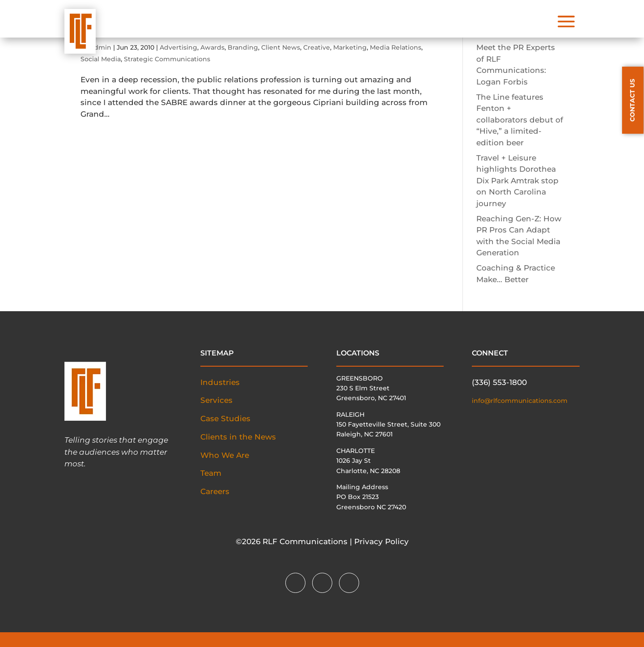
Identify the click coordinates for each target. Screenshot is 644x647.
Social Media (101, 59)
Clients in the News (238, 437)
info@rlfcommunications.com (520, 401)
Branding (243, 47)
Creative (317, 47)
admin (101, 47)
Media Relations (396, 47)
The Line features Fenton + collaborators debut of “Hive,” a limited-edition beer (520, 120)
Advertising (178, 47)
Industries (220, 382)
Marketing (350, 47)
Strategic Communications (167, 59)
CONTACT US (632, 100)
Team (211, 473)
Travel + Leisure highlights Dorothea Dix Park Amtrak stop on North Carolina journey (517, 181)
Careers (215, 491)
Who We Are (225, 455)
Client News (281, 47)
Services (216, 400)
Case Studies (225, 419)
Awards (212, 47)
